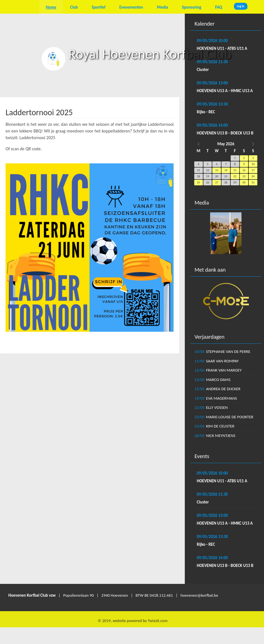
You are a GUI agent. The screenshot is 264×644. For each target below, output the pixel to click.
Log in (241, 6)
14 (226, 170)
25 (199, 182)
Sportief (99, 7)
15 (235, 170)
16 (244, 170)
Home (51, 7)
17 (253, 170)
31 (253, 182)
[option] (226, 233)
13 (217, 170)
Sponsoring (192, 7)
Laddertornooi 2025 (39, 112)
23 (244, 176)
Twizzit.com (158, 621)
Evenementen (131, 7)
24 (253, 176)
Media (163, 7)
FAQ (219, 7)
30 (244, 182)
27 (217, 182)
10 (253, 164)
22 (235, 176)
